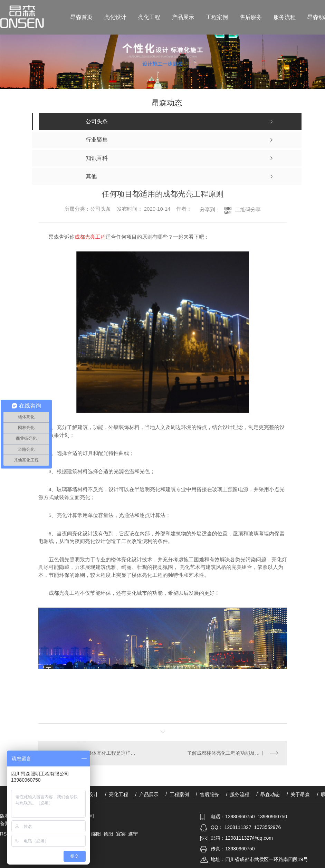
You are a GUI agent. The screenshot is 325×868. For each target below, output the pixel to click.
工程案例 (217, 17)
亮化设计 (115, 17)
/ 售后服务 (208, 794)
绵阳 (96, 834)
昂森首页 (82, 17)
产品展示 (183, 17)
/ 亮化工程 (117, 794)
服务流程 (285, 17)
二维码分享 (248, 209)
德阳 (108, 834)
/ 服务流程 (238, 794)
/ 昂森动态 (268, 794)
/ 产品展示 (147, 794)
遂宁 (133, 834)
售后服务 (251, 17)
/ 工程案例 (177, 794)
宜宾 (121, 834)
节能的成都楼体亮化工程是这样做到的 (100, 753)
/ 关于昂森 (298, 794)
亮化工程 (149, 17)
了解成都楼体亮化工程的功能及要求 (226, 753)
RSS (6, 834)
